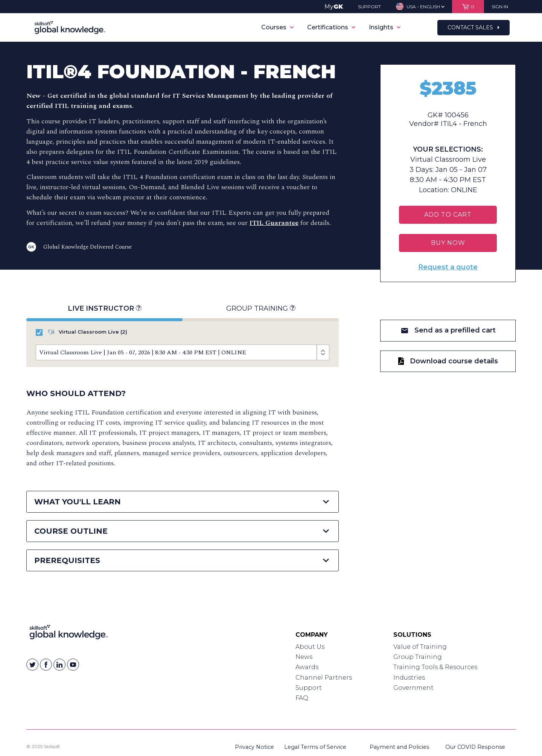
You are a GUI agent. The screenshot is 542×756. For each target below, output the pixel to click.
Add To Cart (448, 215)
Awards (307, 667)
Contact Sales (473, 27)
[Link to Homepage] (69, 634)
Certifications (331, 27)
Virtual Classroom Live (81, 332)
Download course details (448, 361)
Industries (409, 678)
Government (413, 688)
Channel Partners (324, 678)
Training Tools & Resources (435, 667)
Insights (385, 27)
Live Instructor (104, 309)
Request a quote (448, 267)
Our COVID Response (475, 747)
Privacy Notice (254, 747)
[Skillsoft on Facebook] (46, 665)
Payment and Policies (399, 747)
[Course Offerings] (183, 352)
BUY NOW (448, 243)
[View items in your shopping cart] (468, 7)
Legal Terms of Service (315, 747)
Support (309, 688)
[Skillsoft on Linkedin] (59, 665)
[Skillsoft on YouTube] (73, 665)
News (304, 657)
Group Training (261, 309)
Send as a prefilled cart (448, 330)
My (334, 7)
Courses (277, 27)
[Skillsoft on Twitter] (32, 665)
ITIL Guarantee (274, 223)
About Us (310, 647)
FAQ (302, 698)
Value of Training (420, 647)
